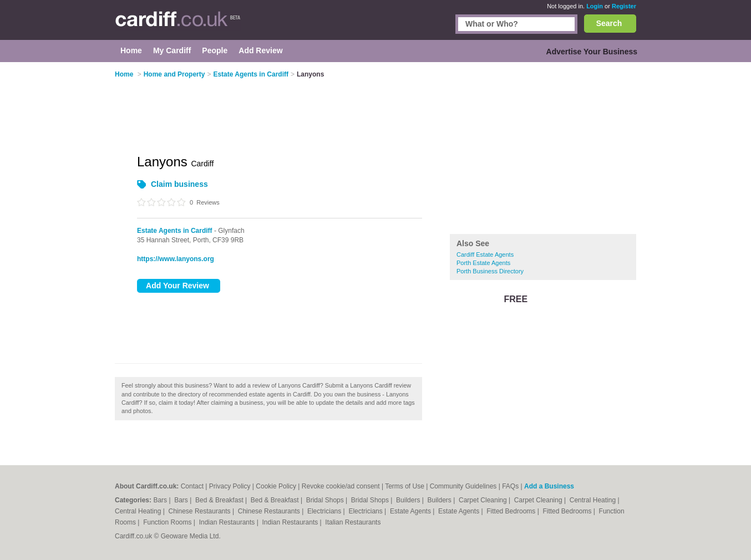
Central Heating (594, 500)
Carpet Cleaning (484, 500)
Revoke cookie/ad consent (341, 486)
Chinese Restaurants (201, 511)
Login (595, 6)
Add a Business (549, 486)
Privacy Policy (230, 486)
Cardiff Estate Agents (485, 254)
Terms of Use (405, 486)
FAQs (510, 486)
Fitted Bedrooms (512, 511)
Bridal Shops (326, 500)
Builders (409, 500)
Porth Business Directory (490, 271)
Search (609, 23)
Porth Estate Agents (483, 263)
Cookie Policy (276, 486)
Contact (192, 486)
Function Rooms (168, 522)
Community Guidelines (463, 486)
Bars (161, 500)
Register (624, 6)
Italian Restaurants (353, 522)
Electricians (325, 511)
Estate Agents (411, 511)
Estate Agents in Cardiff (175, 231)
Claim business (179, 184)
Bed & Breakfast (220, 500)
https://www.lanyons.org (176, 259)
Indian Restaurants (228, 522)
